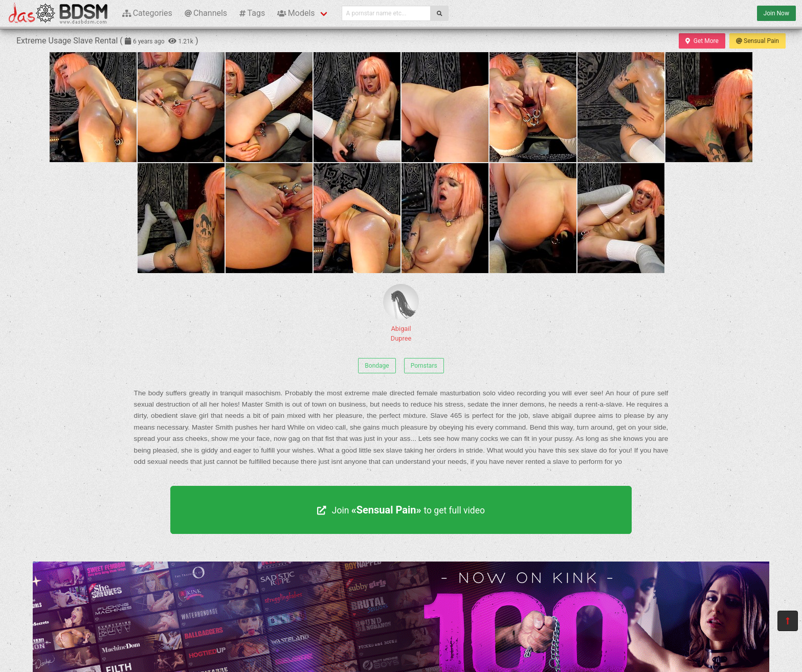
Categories (147, 13)
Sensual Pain (758, 41)
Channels (206, 13)
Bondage (377, 366)
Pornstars (424, 366)
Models (296, 13)
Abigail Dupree (401, 313)
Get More (702, 41)
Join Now (776, 13)
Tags (252, 13)
